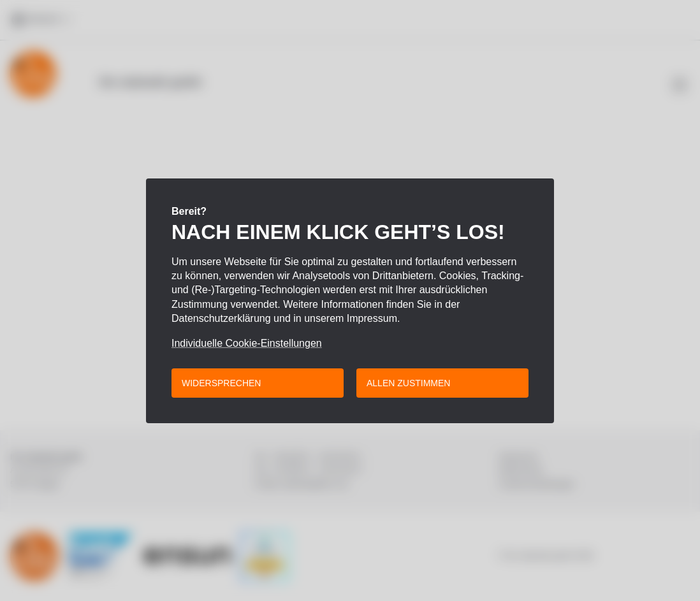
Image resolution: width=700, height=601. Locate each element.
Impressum (372, 318)
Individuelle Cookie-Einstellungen (247, 344)
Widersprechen (221, 383)
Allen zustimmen (408, 383)
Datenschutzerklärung (221, 318)
